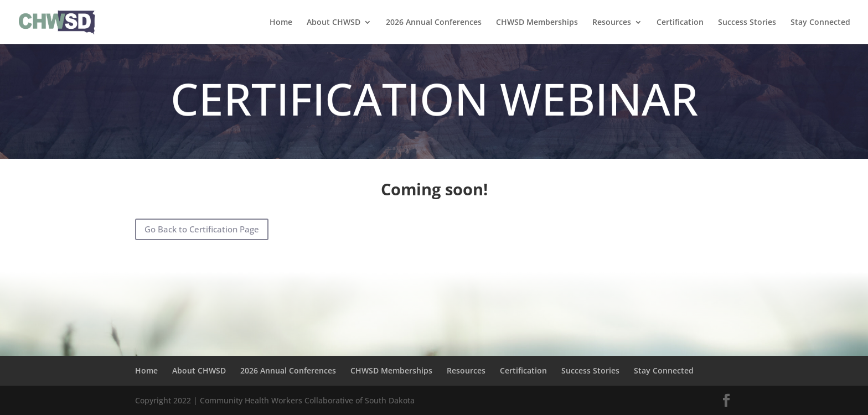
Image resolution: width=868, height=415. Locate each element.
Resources (612, 23)
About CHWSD (334, 23)
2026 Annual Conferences (434, 23)
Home (281, 23)
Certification (680, 23)
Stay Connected (820, 23)
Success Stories (747, 23)
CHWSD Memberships (537, 23)
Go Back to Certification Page (202, 229)
